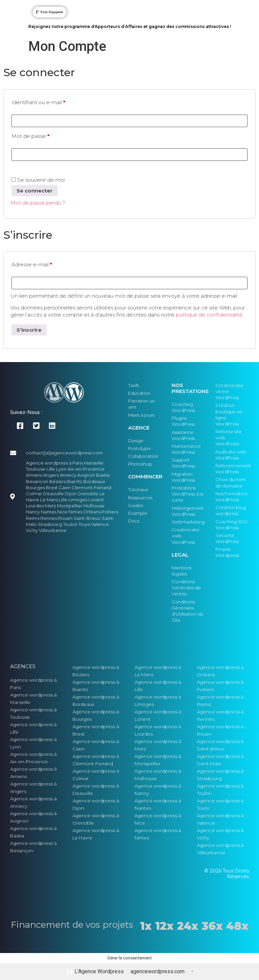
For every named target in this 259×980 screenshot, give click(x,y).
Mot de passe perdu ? (38, 203)
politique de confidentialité (209, 315)
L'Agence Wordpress (95, 972)
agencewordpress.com (157, 971)
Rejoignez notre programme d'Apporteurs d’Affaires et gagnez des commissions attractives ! (130, 26)
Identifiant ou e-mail (52, 101)
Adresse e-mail (46, 264)
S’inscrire (29, 330)
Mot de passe (44, 135)
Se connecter (35, 191)
